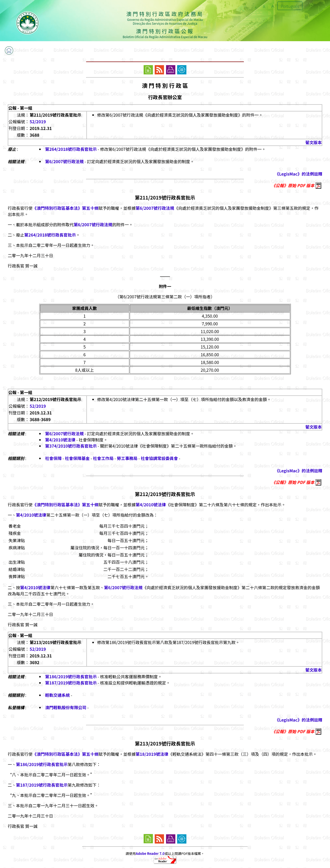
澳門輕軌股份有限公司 (66, 707)
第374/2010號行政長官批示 (71, 446)
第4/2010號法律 (60, 440)
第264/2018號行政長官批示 (71, 149)
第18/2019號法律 (152, 754)
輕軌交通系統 (57, 695)
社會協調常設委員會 (159, 458)
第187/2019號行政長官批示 (71, 683)
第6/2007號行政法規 (64, 161)
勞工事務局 (127, 458)
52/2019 (38, 121)
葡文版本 (313, 142)
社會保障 (53, 458)
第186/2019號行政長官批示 (71, 676)
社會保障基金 (77, 458)
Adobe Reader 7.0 (150, 853)
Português (290, 6)
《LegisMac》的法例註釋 (299, 174)
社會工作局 (103, 458)
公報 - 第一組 (20, 108)
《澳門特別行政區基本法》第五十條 (65, 208)
